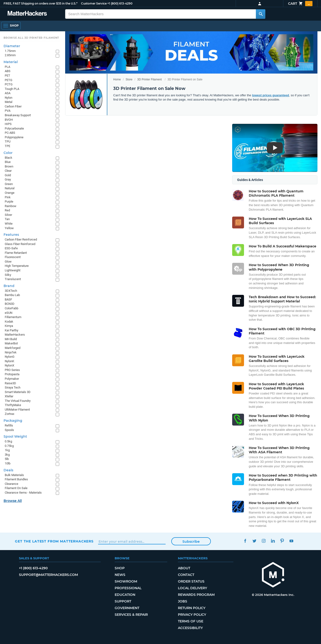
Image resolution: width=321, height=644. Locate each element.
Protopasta (12, 374)
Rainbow (11, 206)
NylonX (9, 365)
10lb (8, 463)
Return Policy (192, 608)
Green (9, 184)
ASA (8, 93)
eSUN (9, 313)
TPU (8, 141)
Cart (300, 4)
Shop (120, 568)
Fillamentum (13, 317)
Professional (128, 588)
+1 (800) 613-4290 (120, 3)
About (184, 568)
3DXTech (11, 291)
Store (129, 79)
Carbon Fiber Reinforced (21, 239)
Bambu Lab (12, 295)
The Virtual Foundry (18, 401)
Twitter (255, 541)
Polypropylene (14, 137)
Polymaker (12, 379)
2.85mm (10, 55)
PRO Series (12, 370)
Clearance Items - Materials (23, 493)
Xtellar (9, 396)
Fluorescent (13, 257)
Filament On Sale (16, 488)
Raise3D (10, 383)
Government (127, 608)
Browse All (13, 501)
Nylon (9, 98)
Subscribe (191, 542)
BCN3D (10, 304)
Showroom (126, 581)
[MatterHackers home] (273, 575)
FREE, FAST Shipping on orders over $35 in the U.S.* (41, 3)
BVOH (9, 120)
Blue (8, 162)
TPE (7, 146)
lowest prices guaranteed (271, 95)
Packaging (13, 421)
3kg (7, 455)
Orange (10, 193)
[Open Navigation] (11, 26)
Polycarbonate (14, 128)
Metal (9, 102)
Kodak (9, 322)
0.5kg (8, 441)
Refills (9, 425)
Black (9, 158)
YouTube (292, 541)
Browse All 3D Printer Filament (31, 38)
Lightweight (13, 270)
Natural (10, 188)
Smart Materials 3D (18, 392)
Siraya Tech (13, 387)
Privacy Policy (192, 615)
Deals (8, 470)
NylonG (10, 357)
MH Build (11, 339)
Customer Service (94, 3)
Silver (8, 215)
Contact (186, 575)
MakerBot (11, 343)
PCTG (9, 84)
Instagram (264, 541)
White (9, 224)
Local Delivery (192, 588)
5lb (7, 459)
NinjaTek (11, 352)
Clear (8, 171)
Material (11, 62)
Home (117, 79)
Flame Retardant (16, 253)
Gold (8, 175)
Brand (9, 286)
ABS (8, 71)
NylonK (9, 361)
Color (8, 153)
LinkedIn (273, 541)
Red (7, 210)
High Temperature (17, 266)
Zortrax (9, 414)
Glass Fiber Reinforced (20, 244)
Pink (8, 197)
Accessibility (190, 628)
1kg (7, 450)
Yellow (9, 228)
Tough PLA (12, 89)
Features (11, 235)
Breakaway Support (18, 115)
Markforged (13, 348)
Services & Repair (131, 615)
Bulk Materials (14, 475)
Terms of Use (191, 621)
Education (125, 595)
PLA (7, 67)
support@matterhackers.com (48, 575)
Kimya (9, 326)
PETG (9, 80)
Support (123, 601)
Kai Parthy (11, 330)
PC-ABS (10, 133)
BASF (8, 299)
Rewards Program (196, 595)
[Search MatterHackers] (261, 14)
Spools (9, 430)
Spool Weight (15, 436)
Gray (8, 179)
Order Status (191, 581)
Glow (8, 262)
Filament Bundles (16, 479)
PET (7, 76)
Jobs (183, 601)
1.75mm (10, 51)
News (120, 575)
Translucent (13, 279)
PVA (8, 111)
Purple (9, 202)
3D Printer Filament (149, 79)
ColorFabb (11, 308)
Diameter (12, 46)
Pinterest (282, 541)
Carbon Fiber (13, 106)
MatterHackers (15, 335)
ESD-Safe (11, 248)
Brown (9, 166)
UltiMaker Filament (17, 410)
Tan (7, 219)
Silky (8, 275)
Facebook (245, 541)
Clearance (11, 484)
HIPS (8, 124)
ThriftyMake (13, 405)
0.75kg (9, 446)
